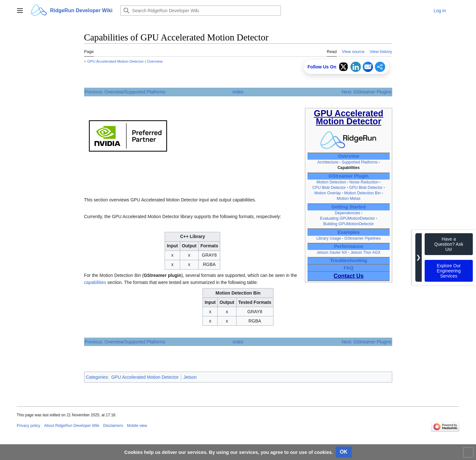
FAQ (349, 268)
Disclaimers (113, 426)
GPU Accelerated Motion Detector (116, 61)
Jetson (190, 377)
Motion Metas (349, 199)
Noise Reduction (364, 182)
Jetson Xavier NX (332, 252)
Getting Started (349, 207)
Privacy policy (28, 426)
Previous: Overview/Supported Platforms (125, 92)
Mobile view (137, 426)
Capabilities (348, 168)
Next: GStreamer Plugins (367, 92)
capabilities (95, 282)
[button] (20, 11)
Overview (155, 61)
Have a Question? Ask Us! (449, 244)
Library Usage (329, 238)
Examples (349, 232)
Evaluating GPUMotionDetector (347, 218)
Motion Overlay (328, 193)
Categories (97, 377)
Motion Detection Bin (362, 193)
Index (238, 92)
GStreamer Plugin (349, 176)
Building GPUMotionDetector (348, 224)
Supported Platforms (359, 162)
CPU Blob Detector (329, 188)
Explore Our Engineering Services (449, 271)
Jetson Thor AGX (366, 252)
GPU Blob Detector (366, 188)
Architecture (328, 162)
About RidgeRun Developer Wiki (72, 426)
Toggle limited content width (469, 455)
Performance (349, 246)
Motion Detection (331, 182)
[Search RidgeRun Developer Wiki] (201, 11)
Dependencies (347, 213)
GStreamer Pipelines (363, 238)
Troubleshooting (349, 261)
